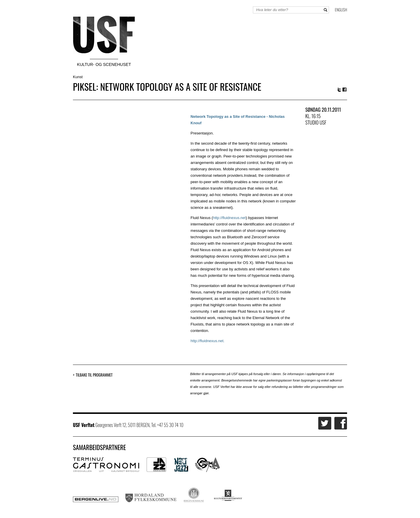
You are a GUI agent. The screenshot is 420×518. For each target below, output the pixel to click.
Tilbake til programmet (94, 375)
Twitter (339, 90)
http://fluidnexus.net (229, 218)
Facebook (345, 90)
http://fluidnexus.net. (207, 341)
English (341, 9)
